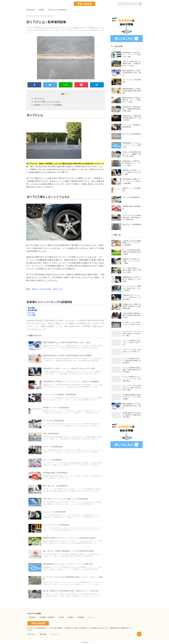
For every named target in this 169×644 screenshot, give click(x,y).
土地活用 (61, 617)
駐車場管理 (32, 617)
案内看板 (32, 308)
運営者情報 (43, 634)
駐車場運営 (81, 617)
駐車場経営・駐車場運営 (47, 617)
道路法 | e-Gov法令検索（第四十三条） (48, 289)
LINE (66, 85)
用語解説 (71, 617)
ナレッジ (91, 617)
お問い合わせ (31, 634)
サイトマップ (55, 634)
